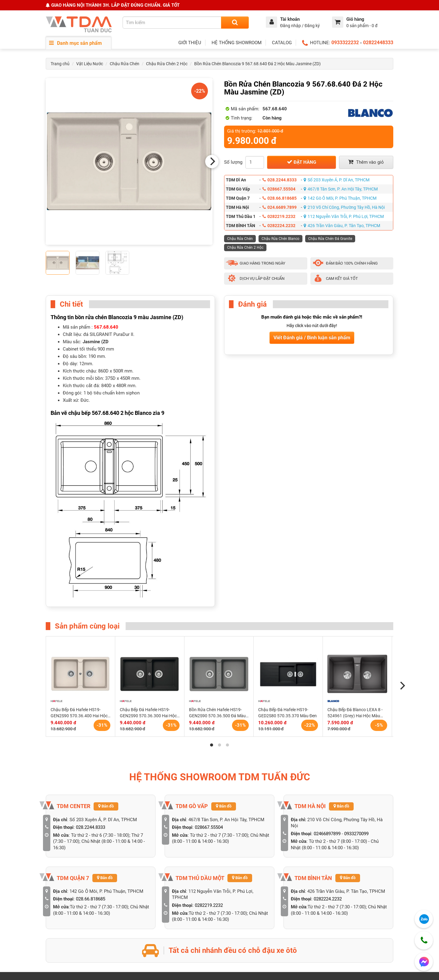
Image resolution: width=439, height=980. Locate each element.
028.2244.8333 (280, 180)
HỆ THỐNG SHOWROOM (237, 43)
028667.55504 (279, 189)
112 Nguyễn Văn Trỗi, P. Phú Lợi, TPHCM (344, 216)
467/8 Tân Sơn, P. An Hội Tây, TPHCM (341, 189)
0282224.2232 (279, 226)
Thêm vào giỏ (366, 162)
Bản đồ (106, 806)
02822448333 (378, 43)
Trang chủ (60, 64)
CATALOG (282, 43)
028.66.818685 (280, 198)
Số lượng (233, 162)
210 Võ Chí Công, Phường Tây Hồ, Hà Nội (344, 207)
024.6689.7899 (280, 207)
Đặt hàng (302, 162)
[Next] (212, 162)
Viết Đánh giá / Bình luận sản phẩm (312, 338)
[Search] (235, 23)
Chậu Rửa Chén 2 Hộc (167, 64)
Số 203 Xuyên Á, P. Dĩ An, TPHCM (337, 180)
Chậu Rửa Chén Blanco (280, 239)
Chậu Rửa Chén (125, 64)
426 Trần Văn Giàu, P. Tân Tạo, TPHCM (342, 226)
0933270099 (356, 834)
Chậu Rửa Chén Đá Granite (330, 239)
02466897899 (327, 834)
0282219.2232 (279, 216)
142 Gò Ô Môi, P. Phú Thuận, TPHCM (340, 198)
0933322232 (345, 43)
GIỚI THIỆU (190, 43)
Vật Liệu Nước (90, 64)
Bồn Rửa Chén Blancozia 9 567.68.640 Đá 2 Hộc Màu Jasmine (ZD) (257, 64)
